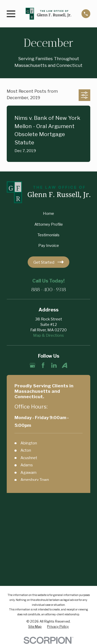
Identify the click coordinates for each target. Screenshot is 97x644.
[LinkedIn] (54, 365)
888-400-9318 (49, 289)
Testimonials (48, 235)
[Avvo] (65, 365)
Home (48, 214)
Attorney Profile (49, 224)
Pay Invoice (49, 246)
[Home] (48, 14)
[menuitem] (35, 627)
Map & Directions (48, 335)
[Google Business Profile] (32, 365)
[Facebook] (43, 365)
